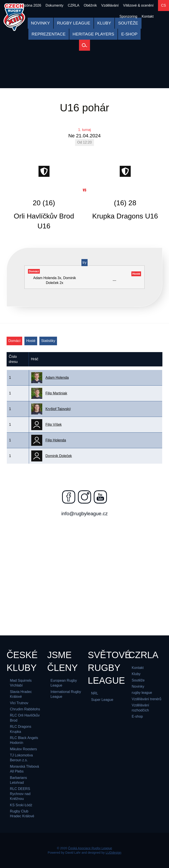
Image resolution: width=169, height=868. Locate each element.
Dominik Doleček (59, 456)
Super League (102, 700)
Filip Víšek (54, 425)
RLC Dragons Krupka (21, 729)
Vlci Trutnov (19, 703)
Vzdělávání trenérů (147, 699)
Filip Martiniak (56, 393)
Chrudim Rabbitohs (25, 709)
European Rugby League (64, 683)
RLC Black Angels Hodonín (24, 740)
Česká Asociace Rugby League (90, 848)
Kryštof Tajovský (58, 409)
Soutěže (138, 680)
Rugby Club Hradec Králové (22, 814)
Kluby (136, 674)
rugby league (142, 693)
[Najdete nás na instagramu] (84, 497)
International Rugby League (66, 694)
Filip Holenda (56, 440)
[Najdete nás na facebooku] (69, 497)
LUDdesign (113, 853)
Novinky (138, 686)
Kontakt (138, 668)
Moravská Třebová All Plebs (24, 769)
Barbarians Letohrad (18, 780)
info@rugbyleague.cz (85, 514)
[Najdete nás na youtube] (100, 497)
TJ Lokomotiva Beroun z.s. (21, 758)
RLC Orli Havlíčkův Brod (25, 718)
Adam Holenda (57, 378)
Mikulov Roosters (23, 749)
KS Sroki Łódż (21, 805)
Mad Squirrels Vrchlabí (21, 683)
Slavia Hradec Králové (21, 694)
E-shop (137, 716)
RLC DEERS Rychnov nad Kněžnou (20, 794)
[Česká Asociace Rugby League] (14, 17)
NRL (95, 693)
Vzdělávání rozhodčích (141, 708)
